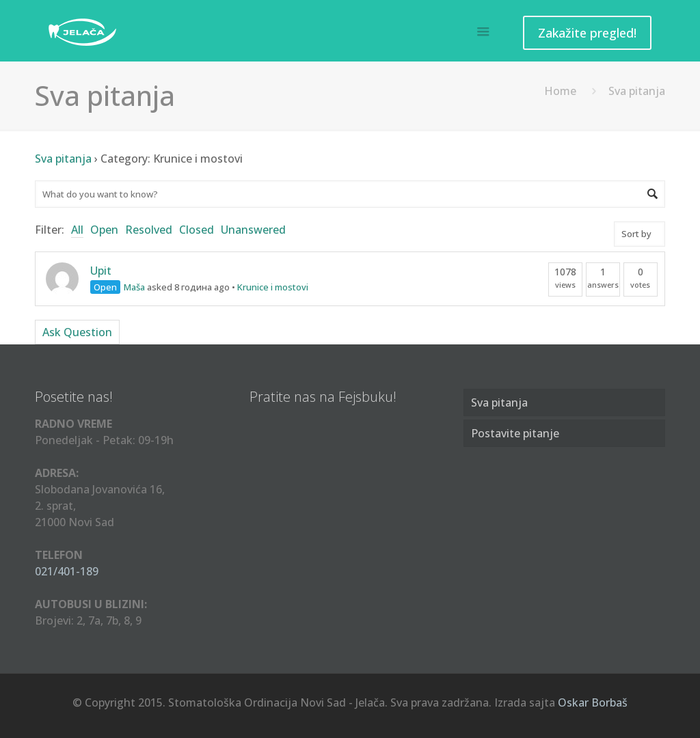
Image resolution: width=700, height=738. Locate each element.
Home (560, 91)
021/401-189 (67, 571)
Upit (101, 271)
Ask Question (77, 332)
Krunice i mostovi (273, 287)
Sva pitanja (63, 159)
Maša (134, 287)
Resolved (149, 230)
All (77, 230)
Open (104, 230)
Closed (197, 230)
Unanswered (253, 230)
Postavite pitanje (515, 433)
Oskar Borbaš (593, 702)
